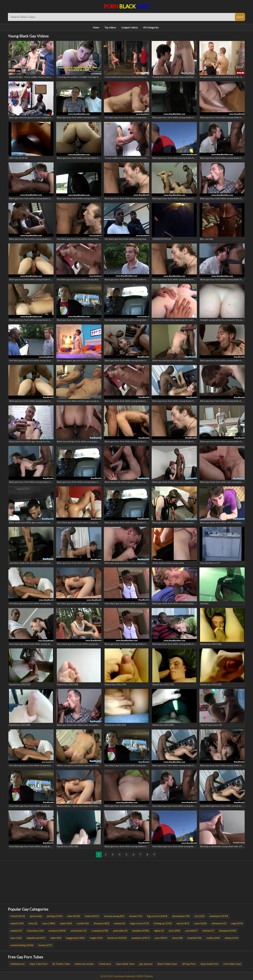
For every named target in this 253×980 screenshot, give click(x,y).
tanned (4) (120, 923)
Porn (127, 6)
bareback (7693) (219, 916)
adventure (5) (219, 923)
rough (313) (96, 938)
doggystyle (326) (75, 938)
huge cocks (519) (139, 923)
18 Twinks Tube (61, 964)
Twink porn (105, 964)
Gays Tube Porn (38, 964)
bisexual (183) (101, 923)
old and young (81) (114, 916)
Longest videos (130, 27)
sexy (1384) (49, 923)
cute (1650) (200, 923)
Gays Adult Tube (125, 964)
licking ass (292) (163, 923)
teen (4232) (74, 916)
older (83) (56, 938)
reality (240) (213, 938)
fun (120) (199, 916)
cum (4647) (191, 931)
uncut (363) (183, 923)
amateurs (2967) (141, 938)
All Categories (151, 27)
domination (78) (181, 916)
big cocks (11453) (157, 916)
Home (96, 27)
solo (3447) (161, 938)
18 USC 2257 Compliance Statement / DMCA (122, 976)
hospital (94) (194, 938)
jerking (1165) (55, 916)
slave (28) (177, 938)
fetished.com (18, 964)
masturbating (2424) (22, 945)
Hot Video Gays (232, 964)
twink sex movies (84, 964)
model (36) (83, 923)
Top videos (110, 27)
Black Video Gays (167, 964)
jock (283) (174, 931)
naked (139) (17, 923)
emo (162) (16, 938)
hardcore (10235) (117, 938)
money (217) (45, 945)
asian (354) (66, 923)
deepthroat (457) (36, 938)
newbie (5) (16, 931)
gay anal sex (146, 964)
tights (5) (159, 931)
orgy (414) (237, 923)
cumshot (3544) (57, 931)
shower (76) (136, 916)
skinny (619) (231, 938)
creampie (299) (100, 931)
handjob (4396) (141, 931)
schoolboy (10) (35, 931)
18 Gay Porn (189, 964)
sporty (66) (36, 916)
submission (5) (78, 931)
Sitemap (149, 976)
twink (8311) (92, 916)
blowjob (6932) (228, 931)
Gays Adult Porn (209, 964)
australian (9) (120, 931)
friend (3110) (18, 916)
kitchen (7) (208, 931)
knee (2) (33, 923)
